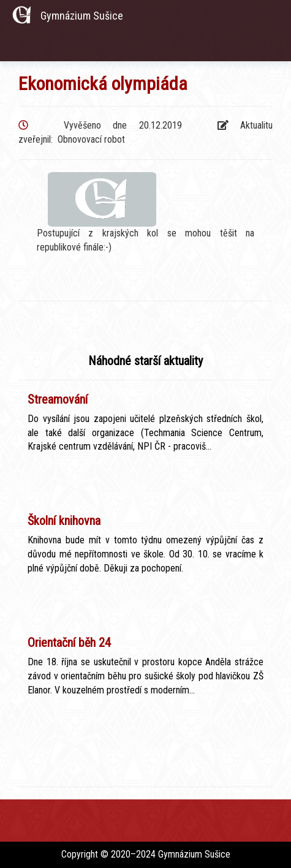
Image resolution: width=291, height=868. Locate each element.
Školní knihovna (64, 521)
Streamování (58, 399)
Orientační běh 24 (69, 643)
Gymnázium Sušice (82, 16)
